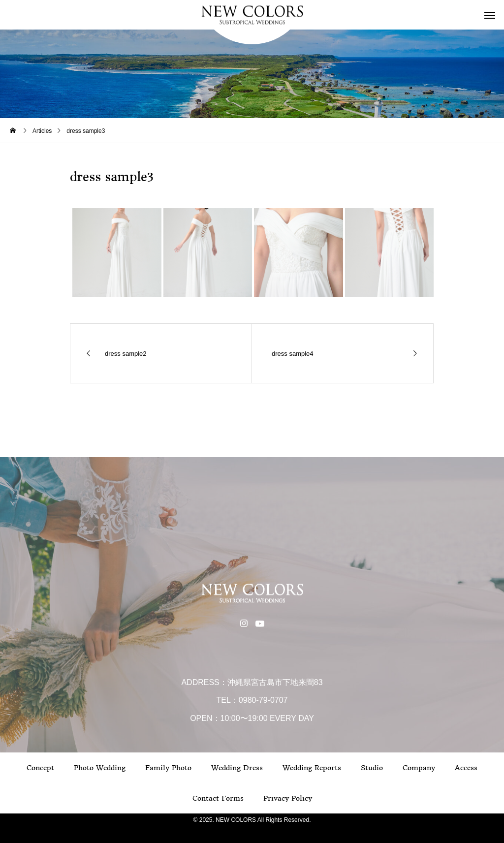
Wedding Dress (237, 768)
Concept (40, 768)
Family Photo (168, 768)
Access (466, 768)
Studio (372, 768)
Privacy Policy (288, 798)
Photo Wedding (100, 768)
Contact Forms (218, 798)
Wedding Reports (312, 768)
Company (419, 768)
